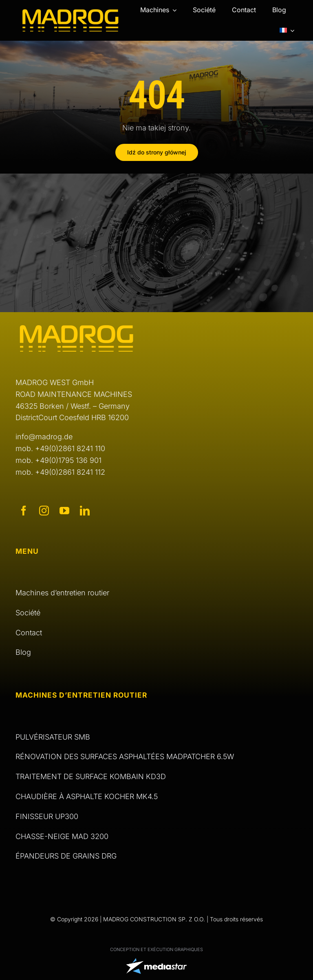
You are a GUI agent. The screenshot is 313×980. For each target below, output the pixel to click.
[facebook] (24, 511)
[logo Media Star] (156, 961)
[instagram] (44, 511)
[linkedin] (85, 511)
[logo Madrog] (71, 12)
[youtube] (64, 511)
